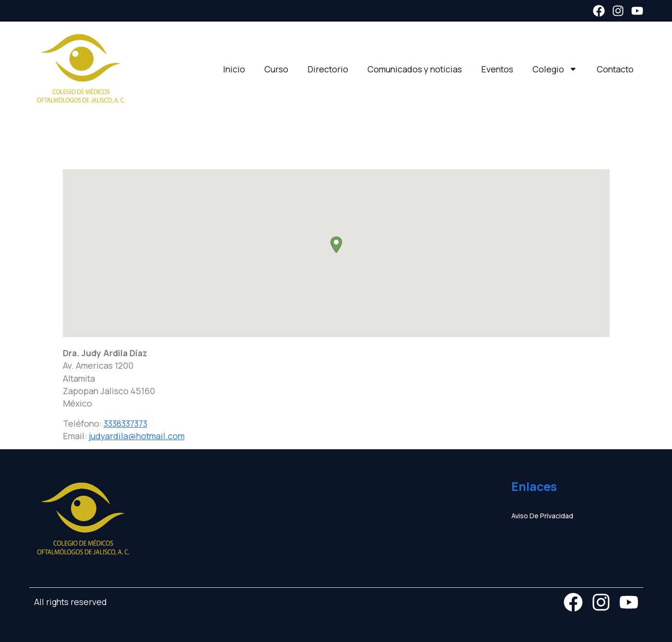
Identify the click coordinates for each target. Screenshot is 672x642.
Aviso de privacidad (542, 516)
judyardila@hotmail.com (137, 436)
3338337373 (125, 423)
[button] (336, 245)
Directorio (328, 69)
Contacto (615, 69)
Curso (276, 69)
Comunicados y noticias (415, 69)
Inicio (234, 69)
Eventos (497, 69)
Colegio (555, 69)
